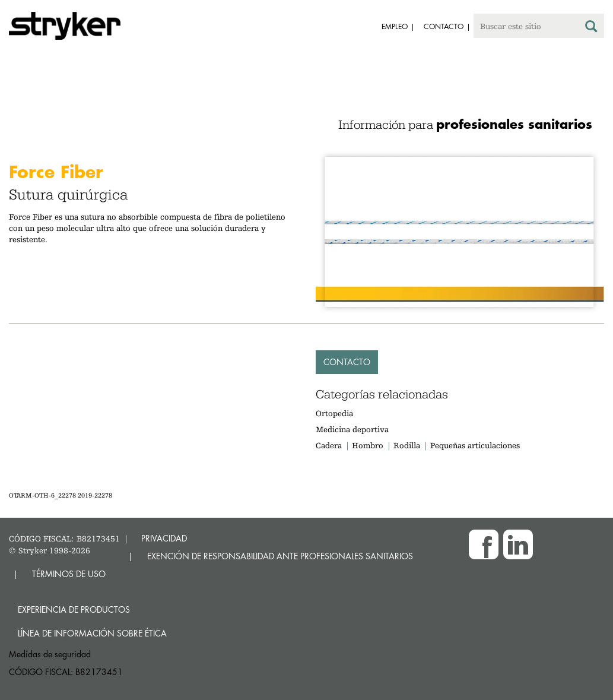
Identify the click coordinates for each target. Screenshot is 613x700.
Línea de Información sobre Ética (92, 633)
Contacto (347, 362)
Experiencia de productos (74, 609)
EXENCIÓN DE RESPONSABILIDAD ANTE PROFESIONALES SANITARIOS (280, 556)
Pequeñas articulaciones (475, 445)
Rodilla (407, 445)
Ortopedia (334, 413)
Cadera (329, 445)
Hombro (368, 445)
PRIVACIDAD (164, 538)
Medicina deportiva (352, 429)
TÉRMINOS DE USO (69, 574)
